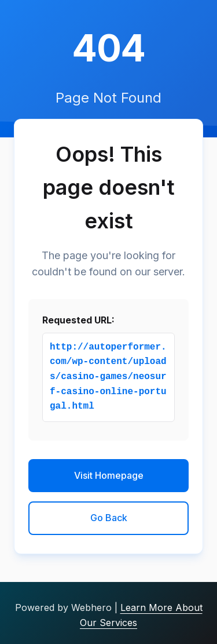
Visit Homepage (109, 475)
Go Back (109, 518)
